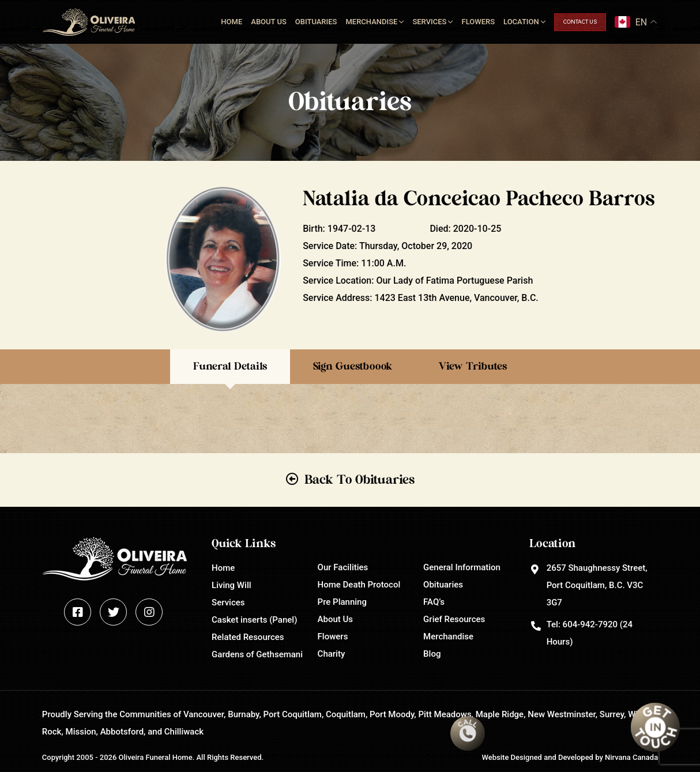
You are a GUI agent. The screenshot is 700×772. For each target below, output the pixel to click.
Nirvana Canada (631, 757)
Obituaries (316, 22)
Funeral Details (230, 367)
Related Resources (248, 637)
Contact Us (580, 22)
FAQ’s (434, 602)
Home (232, 22)
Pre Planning (342, 602)
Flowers (478, 22)
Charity (332, 654)
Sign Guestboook (353, 367)
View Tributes (473, 367)
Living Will (231, 585)
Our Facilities (343, 567)
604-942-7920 (590, 624)
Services (429, 22)
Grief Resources (454, 619)
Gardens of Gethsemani (257, 654)
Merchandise (371, 22)
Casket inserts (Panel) (254, 620)
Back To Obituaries (360, 480)
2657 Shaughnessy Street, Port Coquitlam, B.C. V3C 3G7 (597, 585)
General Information (462, 567)
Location (521, 22)
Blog (432, 654)
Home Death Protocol (359, 585)
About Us (269, 22)
